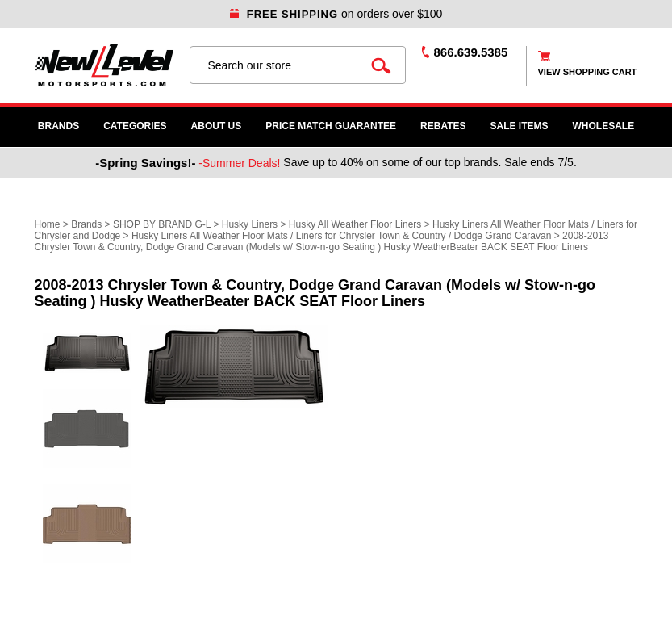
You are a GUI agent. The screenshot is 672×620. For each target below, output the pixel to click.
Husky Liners (250, 224)
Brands (58, 126)
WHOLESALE (604, 126)
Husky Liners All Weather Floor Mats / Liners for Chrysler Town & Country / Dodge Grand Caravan (341, 236)
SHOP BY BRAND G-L (162, 224)
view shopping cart (588, 72)
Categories (135, 126)
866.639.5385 (471, 52)
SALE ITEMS (520, 126)
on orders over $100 (336, 14)
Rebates (443, 126)
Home (48, 224)
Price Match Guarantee (331, 126)
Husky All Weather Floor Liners (355, 224)
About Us (217, 126)
